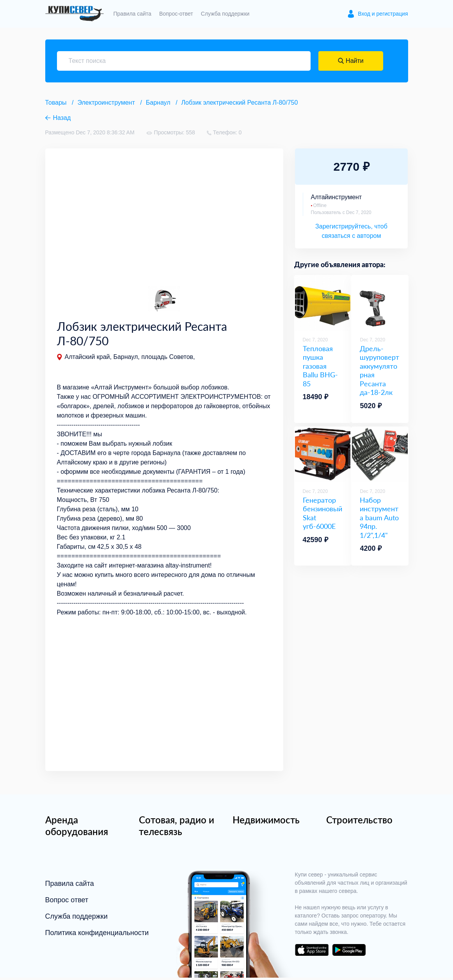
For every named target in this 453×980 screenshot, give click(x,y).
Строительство (359, 822)
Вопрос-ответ (176, 14)
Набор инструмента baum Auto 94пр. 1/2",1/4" (379, 518)
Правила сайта (132, 14)
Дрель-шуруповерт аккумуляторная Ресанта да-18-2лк (379, 370)
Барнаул (158, 103)
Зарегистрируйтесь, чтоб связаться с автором (351, 231)
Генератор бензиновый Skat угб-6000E (322, 513)
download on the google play (349, 952)
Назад (62, 118)
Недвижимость (266, 822)
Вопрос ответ (67, 902)
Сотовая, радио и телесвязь (177, 828)
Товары (56, 103)
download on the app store (312, 952)
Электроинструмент (106, 103)
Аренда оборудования (77, 828)
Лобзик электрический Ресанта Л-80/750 (240, 103)
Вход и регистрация (383, 14)
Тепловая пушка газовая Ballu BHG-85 (320, 366)
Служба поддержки (225, 14)
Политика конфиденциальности (97, 935)
